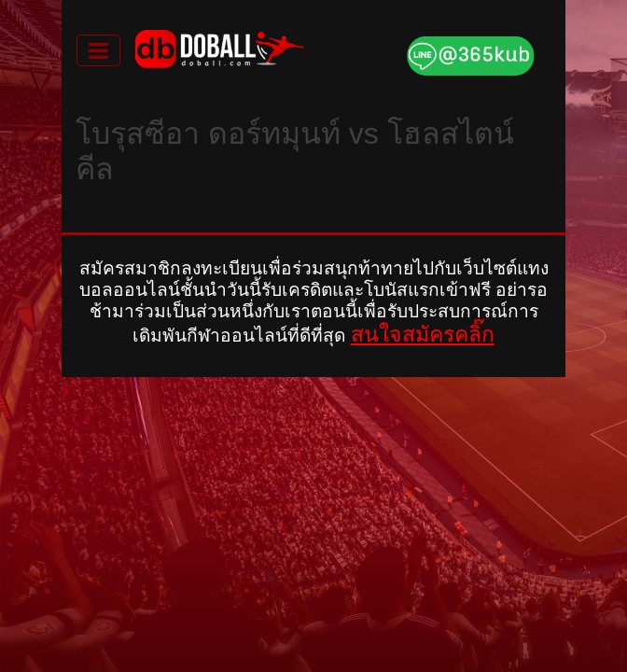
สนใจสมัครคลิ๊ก (423, 334)
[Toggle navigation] (98, 50)
